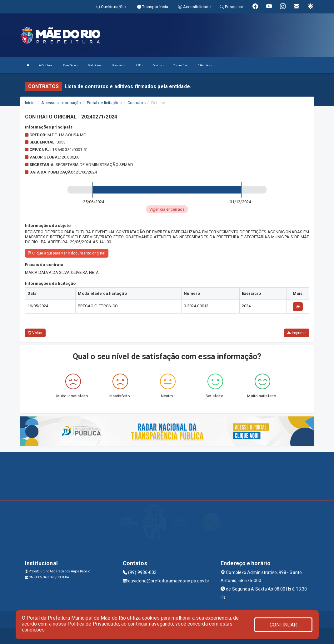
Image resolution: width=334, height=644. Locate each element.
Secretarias (119, 65)
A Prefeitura (46, 65)
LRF (140, 65)
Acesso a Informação (61, 103)
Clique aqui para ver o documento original (67, 253)
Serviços (158, 65)
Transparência (181, 65)
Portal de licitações (104, 103)
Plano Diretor (71, 65)
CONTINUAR (283, 625)
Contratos (137, 103)
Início (30, 103)
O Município (95, 65)
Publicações (205, 65)
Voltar (35, 333)
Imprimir (297, 333)
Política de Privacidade (93, 624)
